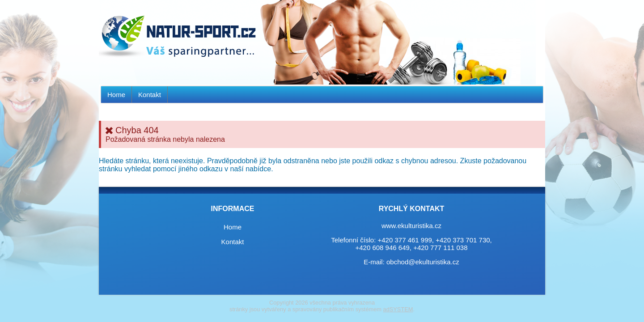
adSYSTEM (398, 309)
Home (116, 95)
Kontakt (150, 95)
